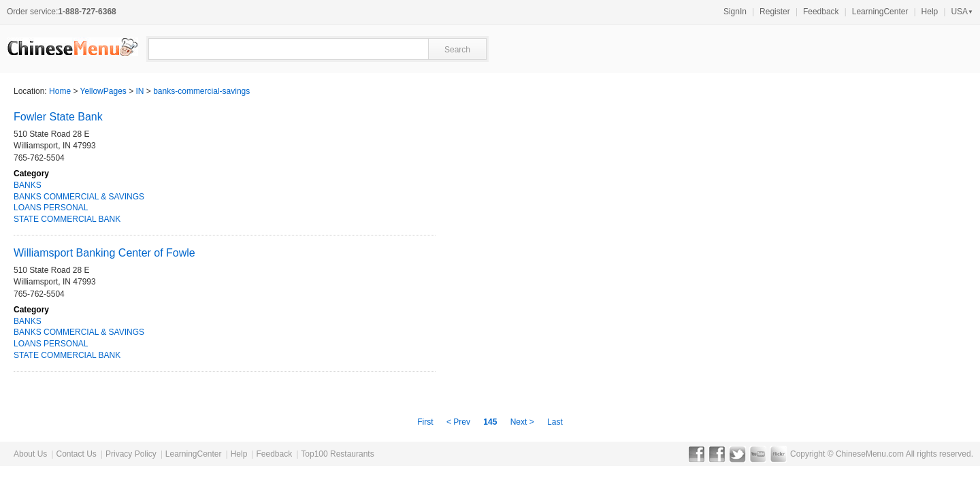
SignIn (735, 12)
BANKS (28, 185)
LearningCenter (880, 12)
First (426, 422)
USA (962, 12)
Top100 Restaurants (337, 454)
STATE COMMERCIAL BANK (67, 219)
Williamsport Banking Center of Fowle (104, 253)
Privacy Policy (131, 454)
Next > (522, 422)
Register (775, 12)
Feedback (821, 12)
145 (490, 422)
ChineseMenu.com (870, 454)
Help (930, 12)
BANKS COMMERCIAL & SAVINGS (79, 197)
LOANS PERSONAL (51, 208)
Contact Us (76, 454)
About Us (30, 454)
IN (140, 91)
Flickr (778, 454)
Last (555, 422)
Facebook (697, 454)
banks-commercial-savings (201, 91)
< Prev (459, 422)
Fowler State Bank (58, 117)
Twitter (737, 454)
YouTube (758, 454)
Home (60, 91)
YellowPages (103, 91)
